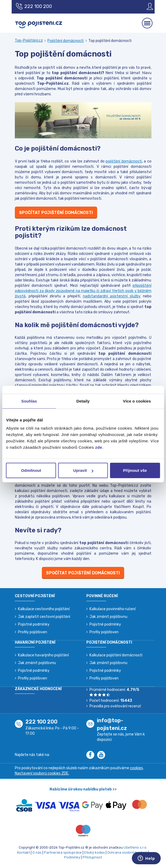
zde (99, 447)
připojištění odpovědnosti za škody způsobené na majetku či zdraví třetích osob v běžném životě (83, 291)
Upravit (83, 470)
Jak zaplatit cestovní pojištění (44, 617)
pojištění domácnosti (124, 161)
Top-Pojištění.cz (29, 40)
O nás (37, 852)
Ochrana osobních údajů (127, 852)
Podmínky (72, 857)
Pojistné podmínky (34, 624)
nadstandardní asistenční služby (112, 296)
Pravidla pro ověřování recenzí (115, 706)
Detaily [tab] (83, 401)
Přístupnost (92, 857)
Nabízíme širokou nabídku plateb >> (83, 789)
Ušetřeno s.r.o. (135, 847)
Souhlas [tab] (29, 401)
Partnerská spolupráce (63, 852)
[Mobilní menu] (147, 23)
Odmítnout (31, 470)
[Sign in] (146, 6)
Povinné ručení (102, 596)
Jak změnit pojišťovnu (108, 617)
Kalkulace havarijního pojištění (43, 655)
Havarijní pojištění (35, 642)
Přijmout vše (135, 470)
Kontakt (24, 852)
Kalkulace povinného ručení (113, 609)
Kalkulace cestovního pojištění (44, 609)
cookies (136, 768)
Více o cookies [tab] (137, 401)
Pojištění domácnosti (66, 41)
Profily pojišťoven (33, 632)
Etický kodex (95, 852)
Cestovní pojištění (35, 596)
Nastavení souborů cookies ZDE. (42, 773)
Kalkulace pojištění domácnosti (116, 655)
